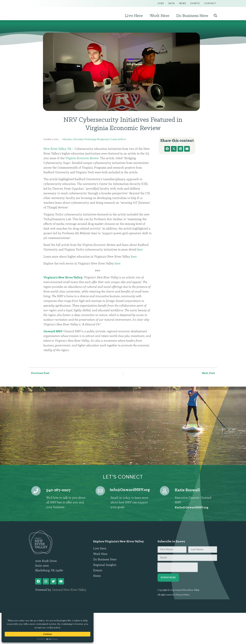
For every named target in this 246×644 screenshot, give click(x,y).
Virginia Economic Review (82, 158)
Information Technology (84, 139)
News (183, 3)
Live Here (135, 16)
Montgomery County (107, 139)
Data (172, 3)
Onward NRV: (53, 331)
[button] (167, 149)
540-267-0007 (58, 490)
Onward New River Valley (69, 590)
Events (195, 3)
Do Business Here (193, 16)
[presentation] (178, 567)
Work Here (160, 16)
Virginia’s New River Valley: (63, 278)
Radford (122, 139)
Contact (210, 3)
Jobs (161, 3)
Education (67, 139)
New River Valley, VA (57, 149)
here (140, 250)
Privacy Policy (182, 595)
